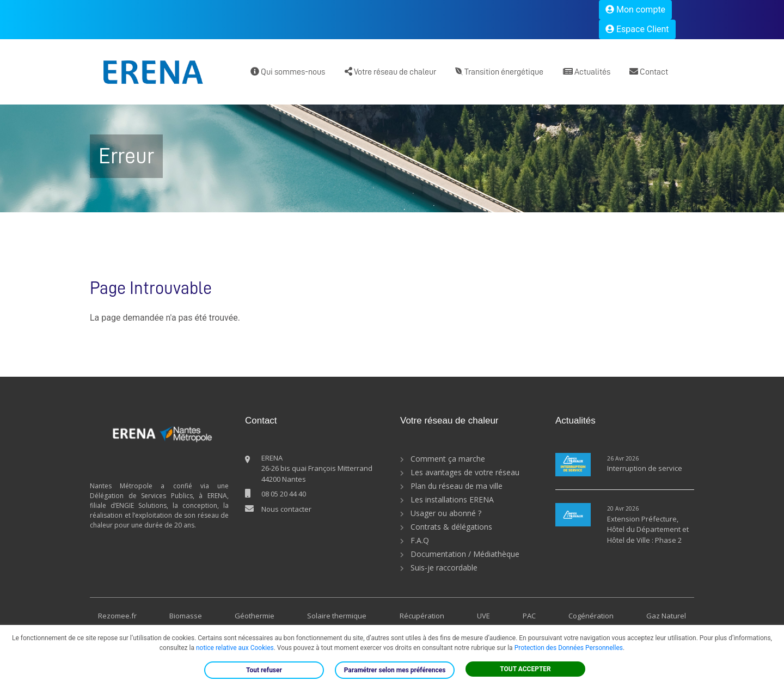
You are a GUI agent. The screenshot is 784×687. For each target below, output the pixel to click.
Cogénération (591, 616)
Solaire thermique (337, 616)
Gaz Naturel (666, 616)
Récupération (422, 616)
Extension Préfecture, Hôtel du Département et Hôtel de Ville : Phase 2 (648, 529)
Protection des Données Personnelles (569, 648)
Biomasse (186, 616)
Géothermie (255, 616)
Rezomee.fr (117, 616)
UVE (483, 616)
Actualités (587, 72)
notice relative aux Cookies (235, 648)
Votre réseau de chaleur (390, 72)
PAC (529, 616)
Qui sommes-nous (288, 72)
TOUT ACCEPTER (525, 669)
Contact (649, 72)
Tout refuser (264, 670)
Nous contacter (286, 509)
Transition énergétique (499, 72)
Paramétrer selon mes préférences (395, 670)
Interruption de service (645, 468)
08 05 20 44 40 (284, 494)
